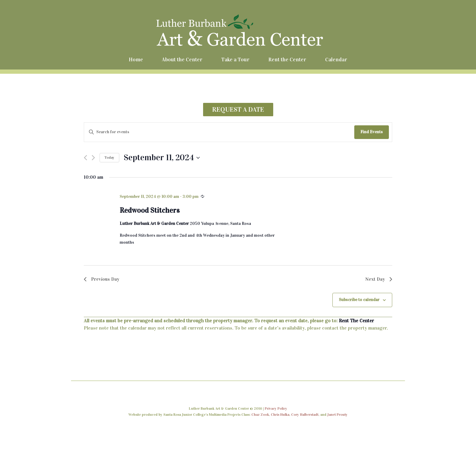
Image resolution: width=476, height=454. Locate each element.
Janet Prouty (337, 415)
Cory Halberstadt (305, 415)
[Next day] (93, 158)
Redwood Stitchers (150, 210)
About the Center (182, 59)
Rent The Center (356, 321)
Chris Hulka (280, 415)
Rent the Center (287, 59)
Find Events (372, 132)
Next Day (379, 279)
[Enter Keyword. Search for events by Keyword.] (219, 132)
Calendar (336, 59)
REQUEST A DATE (238, 109)
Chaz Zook (260, 415)
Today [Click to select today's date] (109, 158)
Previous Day (102, 279)
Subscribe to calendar (359, 300)
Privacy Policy (276, 408)
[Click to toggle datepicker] (162, 158)
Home (136, 59)
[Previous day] (85, 158)
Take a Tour (235, 59)
